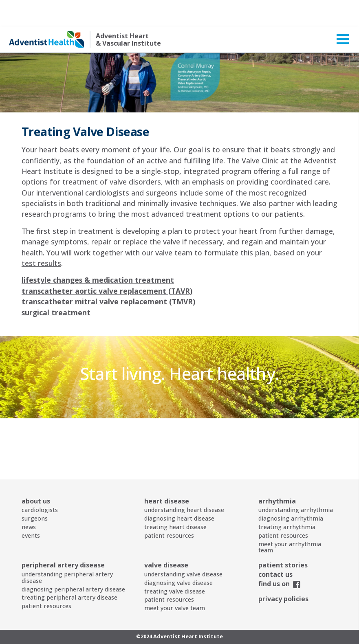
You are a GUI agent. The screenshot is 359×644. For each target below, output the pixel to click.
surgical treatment (56, 286)
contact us (275, 548)
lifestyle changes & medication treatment (98, 253)
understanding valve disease (183, 548)
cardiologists (40, 483)
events (31, 509)
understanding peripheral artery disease (67, 551)
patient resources (169, 509)
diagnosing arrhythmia (291, 492)
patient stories (283, 538)
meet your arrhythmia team (290, 521)
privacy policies (283, 572)
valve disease (166, 538)
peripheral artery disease (63, 538)
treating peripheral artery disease (69, 571)
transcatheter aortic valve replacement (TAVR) (107, 264)
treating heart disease (175, 500)
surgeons (35, 492)
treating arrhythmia (287, 500)
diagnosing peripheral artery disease (73, 563)
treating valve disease (175, 565)
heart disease (167, 475)
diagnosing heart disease (179, 492)
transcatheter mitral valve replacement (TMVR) (108, 275)
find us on (274, 557)
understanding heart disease (184, 483)
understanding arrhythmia (296, 483)
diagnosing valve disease (178, 556)
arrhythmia (277, 475)
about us (36, 475)
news (29, 500)
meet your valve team (175, 581)
